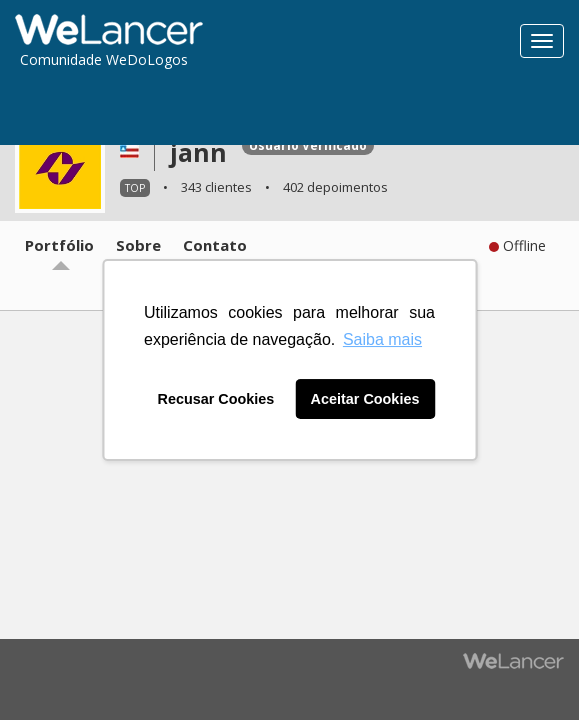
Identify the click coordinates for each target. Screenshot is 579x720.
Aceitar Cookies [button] (365, 399)
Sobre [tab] (138, 245)
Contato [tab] (215, 245)
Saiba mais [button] (382, 339)
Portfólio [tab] (59, 245)
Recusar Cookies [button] (216, 399)
